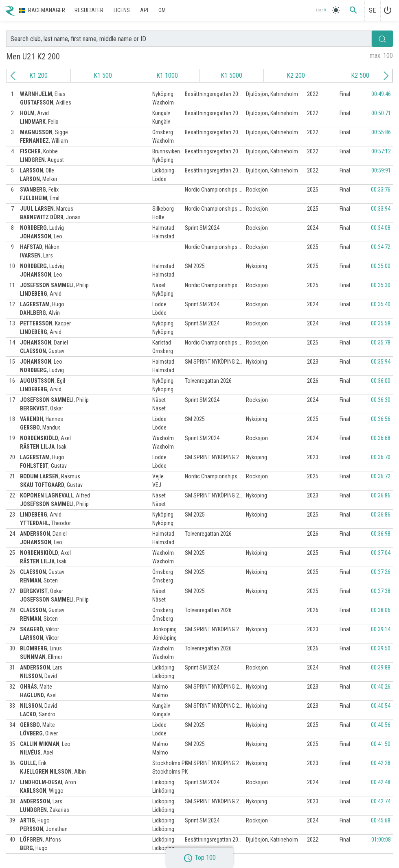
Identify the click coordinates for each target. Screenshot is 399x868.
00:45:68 (381, 820)
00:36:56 (381, 419)
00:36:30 (381, 400)
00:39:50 (381, 648)
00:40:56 (381, 725)
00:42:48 (381, 782)
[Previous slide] (13, 76)
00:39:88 (381, 667)
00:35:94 (381, 362)
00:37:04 (381, 553)
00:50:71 (381, 113)
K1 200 (38, 75)
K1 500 (103, 75)
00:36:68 (381, 438)
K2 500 (360, 75)
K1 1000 (167, 75)
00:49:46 (381, 94)
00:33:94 (381, 209)
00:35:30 (381, 285)
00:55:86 (381, 132)
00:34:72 (381, 247)
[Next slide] (386, 76)
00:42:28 (381, 763)
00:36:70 (381, 457)
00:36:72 (381, 476)
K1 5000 (231, 75)
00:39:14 (381, 629)
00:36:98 (381, 534)
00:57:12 (381, 151)
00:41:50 (381, 744)
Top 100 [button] (199, 858)
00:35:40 (381, 304)
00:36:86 (381, 495)
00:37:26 (381, 572)
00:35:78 (381, 342)
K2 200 (296, 75)
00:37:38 (381, 591)
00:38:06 (381, 610)
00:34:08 (381, 228)
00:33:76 (381, 190)
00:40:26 (381, 687)
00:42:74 (381, 801)
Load (321, 10)
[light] (336, 10)
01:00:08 (381, 840)
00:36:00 (381, 381)
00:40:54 (381, 706)
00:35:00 (381, 266)
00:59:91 (381, 170)
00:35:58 (381, 323)
